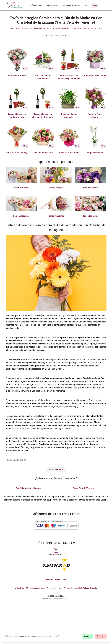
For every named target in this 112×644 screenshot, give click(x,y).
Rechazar (101, 636)
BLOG (57, 580)
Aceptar (87, 636)
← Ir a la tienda (56, 469)
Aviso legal (20, 588)
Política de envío (90, 588)
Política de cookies (55, 588)
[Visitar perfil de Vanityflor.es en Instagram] (56, 550)
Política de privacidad (73, 588)
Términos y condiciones (36, 588)
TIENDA (50, 580)
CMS (64, 580)
